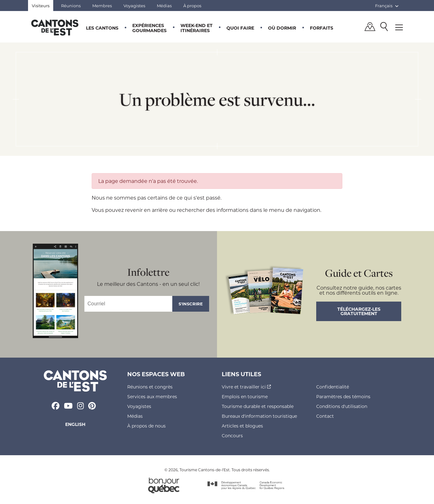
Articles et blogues (242, 426)
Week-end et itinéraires (197, 28)
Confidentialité (333, 387)
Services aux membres (152, 396)
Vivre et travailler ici (246, 387)
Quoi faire (240, 28)
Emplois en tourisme (245, 396)
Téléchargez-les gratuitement (359, 311)
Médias (164, 6)
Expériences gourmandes (149, 28)
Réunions (71, 6)
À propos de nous (146, 426)
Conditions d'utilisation (342, 406)
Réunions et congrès (150, 387)
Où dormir (282, 28)
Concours (232, 436)
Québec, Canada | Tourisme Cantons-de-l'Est (55, 27)
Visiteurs (41, 6)
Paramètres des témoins (343, 396)
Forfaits (322, 28)
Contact (325, 416)
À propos (192, 6)
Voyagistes (134, 6)
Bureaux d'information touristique (259, 416)
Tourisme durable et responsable (258, 406)
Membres (102, 6)
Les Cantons (102, 28)
